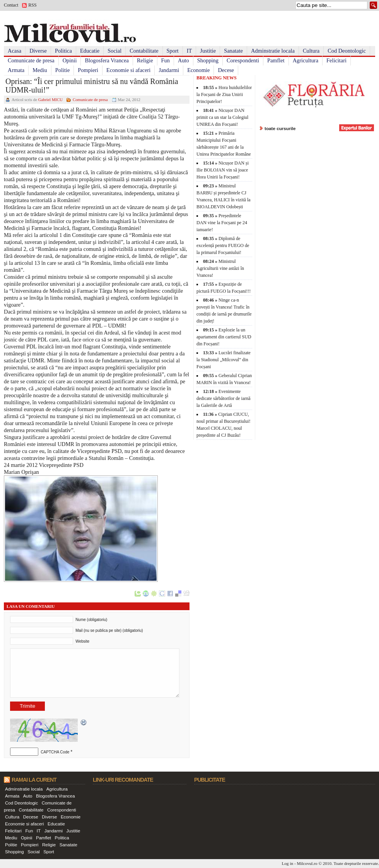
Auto (184, 60)
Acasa (15, 51)
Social (114, 51)
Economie (198, 70)
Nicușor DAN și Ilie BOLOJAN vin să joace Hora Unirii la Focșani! (223, 170)
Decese (226, 70)
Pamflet (276, 60)
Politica (63, 51)
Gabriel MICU (50, 99)
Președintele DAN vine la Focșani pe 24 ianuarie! (222, 223)
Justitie (208, 51)
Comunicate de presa (31, 60)
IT (189, 51)
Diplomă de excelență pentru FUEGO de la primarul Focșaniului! (223, 245)
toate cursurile (280, 128)
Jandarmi (169, 70)
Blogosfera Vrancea (107, 60)
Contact (11, 5)
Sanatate (233, 51)
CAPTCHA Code (55, 752)
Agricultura (306, 60)
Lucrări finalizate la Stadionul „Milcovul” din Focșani (224, 360)
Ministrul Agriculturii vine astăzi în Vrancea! (220, 268)
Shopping (208, 60)
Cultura (311, 51)
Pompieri (88, 70)
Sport (173, 51)
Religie (145, 60)
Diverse (38, 51)
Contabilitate (144, 51)
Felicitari (336, 60)
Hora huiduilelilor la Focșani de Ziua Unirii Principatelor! (224, 94)
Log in (288, 863)
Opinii (70, 60)
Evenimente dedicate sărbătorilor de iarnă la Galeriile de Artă (224, 398)
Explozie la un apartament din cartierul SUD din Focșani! (224, 337)
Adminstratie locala (273, 51)
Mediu (40, 70)
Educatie (90, 51)
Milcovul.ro (307, 863)
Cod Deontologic (347, 51)
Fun (166, 60)
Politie (63, 70)
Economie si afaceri (128, 70)
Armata (16, 70)
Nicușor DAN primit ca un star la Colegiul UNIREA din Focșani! (222, 117)
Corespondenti (243, 60)
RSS (32, 5)
